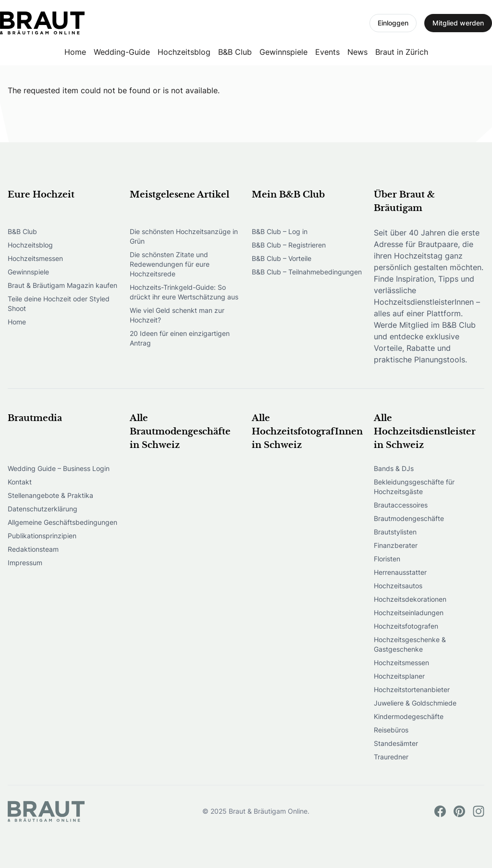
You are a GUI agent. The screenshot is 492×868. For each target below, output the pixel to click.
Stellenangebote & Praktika (50, 495)
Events (327, 52)
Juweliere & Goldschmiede (415, 703)
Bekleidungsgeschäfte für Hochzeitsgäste (414, 487)
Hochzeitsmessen (35, 258)
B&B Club (235, 52)
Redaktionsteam (33, 549)
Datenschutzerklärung (43, 509)
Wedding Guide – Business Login (59, 468)
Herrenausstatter (400, 572)
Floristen (387, 559)
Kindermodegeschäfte (409, 716)
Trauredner (391, 757)
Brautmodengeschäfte (409, 518)
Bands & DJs (394, 468)
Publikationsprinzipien (42, 536)
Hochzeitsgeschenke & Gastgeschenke (410, 644)
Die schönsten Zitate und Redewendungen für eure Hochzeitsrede (170, 264)
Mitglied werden (458, 23)
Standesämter (396, 743)
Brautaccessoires (401, 505)
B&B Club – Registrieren (289, 245)
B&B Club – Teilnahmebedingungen (307, 272)
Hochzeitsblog (184, 52)
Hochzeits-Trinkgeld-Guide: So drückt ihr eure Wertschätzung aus (184, 292)
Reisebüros (391, 730)
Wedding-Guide (122, 52)
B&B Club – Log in (280, 231)
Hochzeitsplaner (399, 676)
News (357, 52)
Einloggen (393, 23)
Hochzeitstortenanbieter (412, 689)
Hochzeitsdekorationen (410, 599)
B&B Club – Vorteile (282, 258)
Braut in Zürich (402, 52)
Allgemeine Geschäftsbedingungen (62, 522)
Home (75, 52)
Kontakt (20, 482)
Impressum (25, 563)
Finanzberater (396, 545)
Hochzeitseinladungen (409, 613)
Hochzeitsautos (398, 586)
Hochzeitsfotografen (406, 626)
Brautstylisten (395, 532)
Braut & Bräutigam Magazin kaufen (62, 285)
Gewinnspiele (283, 52)
